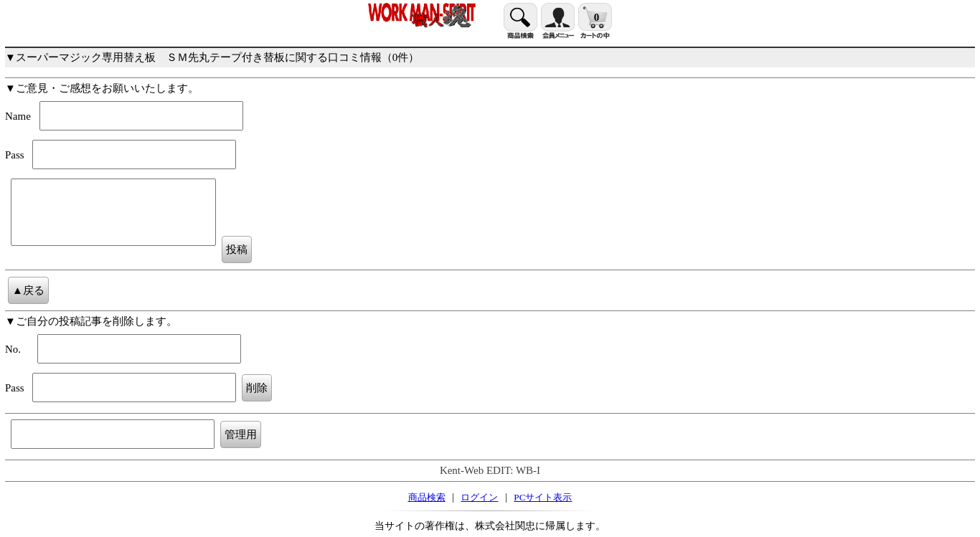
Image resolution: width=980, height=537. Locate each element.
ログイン (479, 497)
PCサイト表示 (543, 497)
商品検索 (427, 497)
